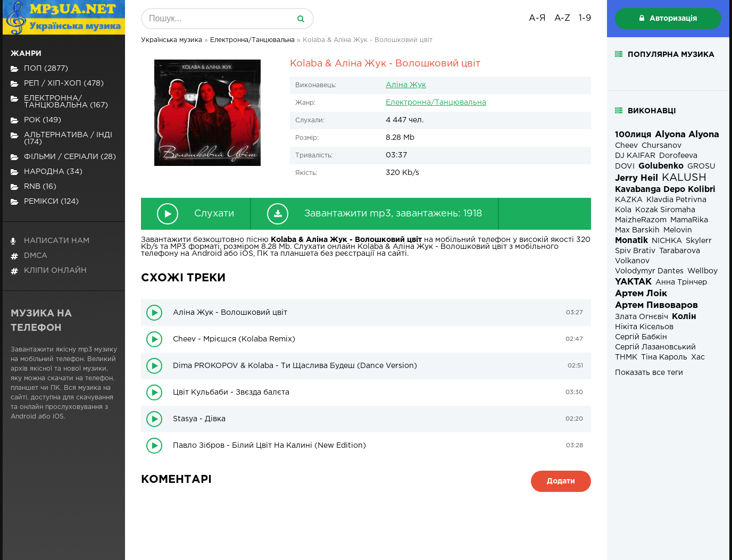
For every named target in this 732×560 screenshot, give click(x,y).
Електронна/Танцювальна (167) (59, 102)
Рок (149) (36, 120)
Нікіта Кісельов (644, 327)
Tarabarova (680, 251)
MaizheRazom (641, 220)
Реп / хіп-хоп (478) (57, 84)
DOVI (625, 166)
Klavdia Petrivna (676, 200)
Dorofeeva (678, 156)
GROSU (701, 166)
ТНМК (626, 357)
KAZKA (629, 200)
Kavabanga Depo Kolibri (665, 190)
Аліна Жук (406, 85)
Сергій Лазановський (655, 347)
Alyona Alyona (687, 135)
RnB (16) (34, 187)
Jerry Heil (637, 178)
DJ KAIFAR (635, 156)
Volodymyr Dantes (649, 271)
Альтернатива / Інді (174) (61, 139)
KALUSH (684, 178)
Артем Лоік (641, 294)
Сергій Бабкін (641, 337)
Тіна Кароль (664, 357)
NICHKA (667, 241)
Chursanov (662, 146)
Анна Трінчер (681, 282)
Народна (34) (47, 172)
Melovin (678, 230)
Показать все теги (649, 373)
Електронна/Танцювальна (436, 103)
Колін (684, 317)
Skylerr (699, 241)
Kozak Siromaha (665, 210)
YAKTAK (633, 282)
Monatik (631, 241)
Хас (698, 357)
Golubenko (661, 166)
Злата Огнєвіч (642, 317)
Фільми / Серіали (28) (63, 157)
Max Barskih (637, 230)
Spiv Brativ (635, 251)
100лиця (633, 135)
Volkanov (632, 261)
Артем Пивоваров (656, 306)
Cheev (626, 146)
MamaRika (689, 220)
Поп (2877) (39, 69)
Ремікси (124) (45, 202)
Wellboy (702, 271)
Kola (623, 210)
